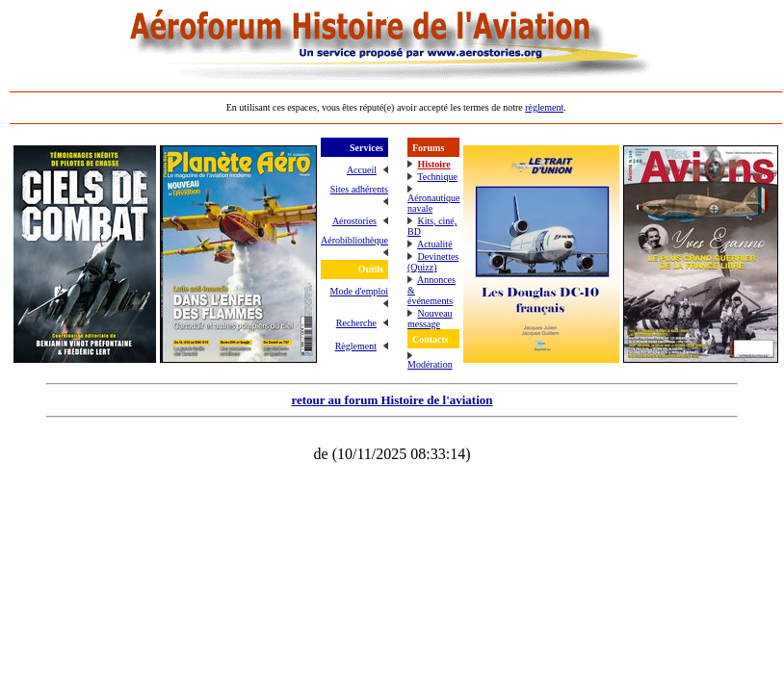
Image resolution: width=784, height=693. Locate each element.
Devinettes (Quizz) (433, 262)
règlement (544, 107)
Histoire (433, 164)
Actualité (435, 244)
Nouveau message (430, 319)
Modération (430, 364)
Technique (437, 177)
